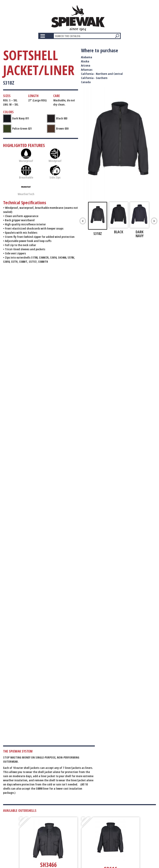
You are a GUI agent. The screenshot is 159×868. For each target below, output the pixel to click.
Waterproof (26, 156)
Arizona (86, 65)
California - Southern (94, 78)
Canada (86, 82)
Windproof (55, 156)
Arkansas (87, 70)
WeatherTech (26, 189)
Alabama (87, 57)
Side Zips (55, 172)
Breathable (26, 172)
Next (154, 221)
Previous (83, 221)
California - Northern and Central (102, 74)
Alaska (85, 61)
